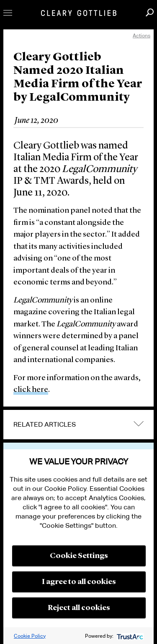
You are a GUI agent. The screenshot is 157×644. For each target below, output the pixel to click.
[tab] (78, 425)
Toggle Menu (8, 13)
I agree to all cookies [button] (79, 582)
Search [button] (150, 12)
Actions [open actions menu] (142, 35)
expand (139, 424)
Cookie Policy (30, 636)
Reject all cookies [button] (79, 608)
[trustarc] (129, 636)
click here (31, 390)
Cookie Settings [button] (79, 556)
